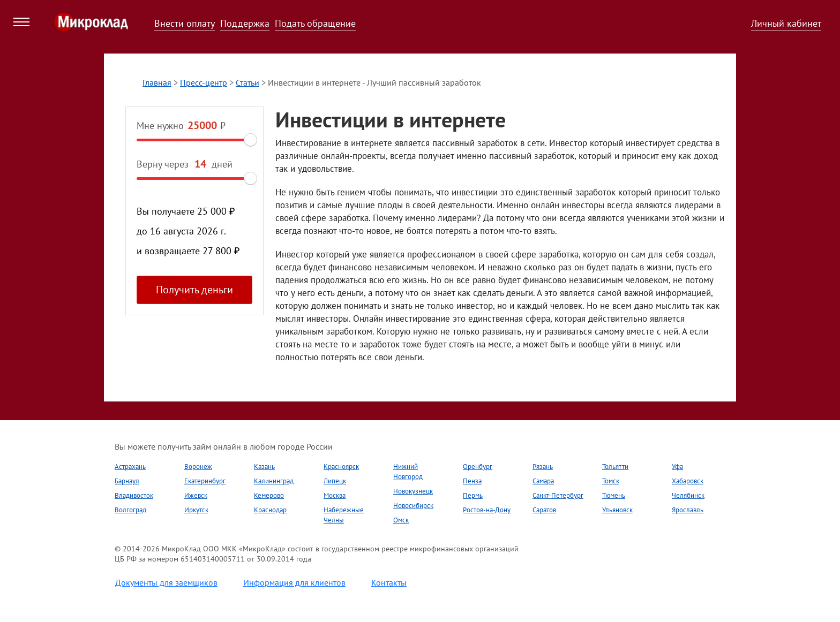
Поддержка (245, 23)
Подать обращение (315, 23)
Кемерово (269, 495)
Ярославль (688, 510)
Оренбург (478, 466)
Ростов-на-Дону (487, 510)
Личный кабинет (786, 23)
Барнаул (127, 481)
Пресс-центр (204, 82)
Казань (264, 466)
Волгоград (130, 510)
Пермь (473, 495)
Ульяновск (617, 510)
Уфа (677, 466)
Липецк (335, 481)
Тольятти (615, 466)
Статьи (247, 82)
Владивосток (134, 495)
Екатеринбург (205, 481)
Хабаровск (688, 481)
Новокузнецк (413, 491)
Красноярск (341, 466)
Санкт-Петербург (558, 495)
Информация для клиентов (294, 582)
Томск (611, 481)
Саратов (544, 510)
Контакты (389, 582)
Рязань (543, 466)
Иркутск (196, 510)
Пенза (472, 481)
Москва (335, 495)
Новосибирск (413, 506)
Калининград (274, 481)
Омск (401, 520)
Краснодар (270, 510)
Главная (157, 82)
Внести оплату (185, 23)
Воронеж (198, 466)
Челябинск (688, 495)
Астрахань (130, 466)
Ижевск (196, 495)
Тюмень (614, 495)
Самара (543, 481)
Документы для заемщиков (166, 582)
